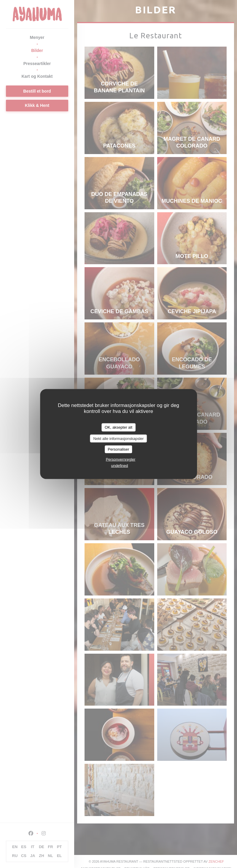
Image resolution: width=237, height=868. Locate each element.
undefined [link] (119, 465)
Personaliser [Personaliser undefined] (118, 449)
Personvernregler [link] (121, 459)
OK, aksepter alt (118, 427)
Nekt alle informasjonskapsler (119, 438)
